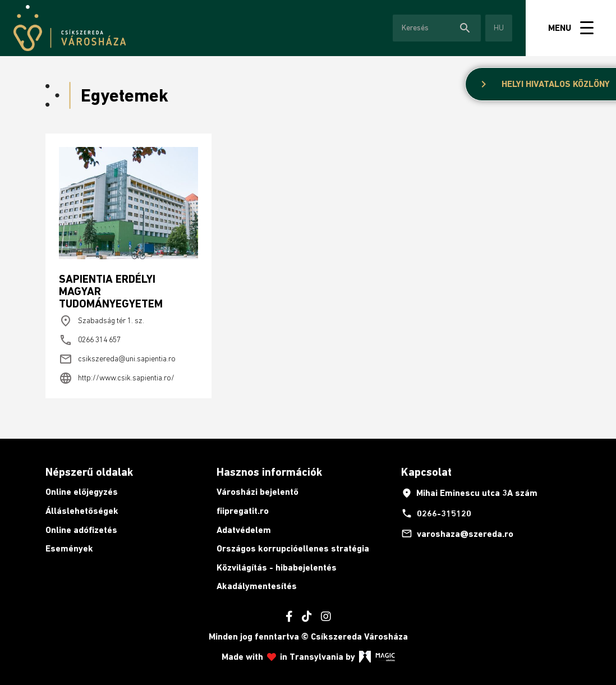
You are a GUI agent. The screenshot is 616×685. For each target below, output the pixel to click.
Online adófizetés (81, 530)
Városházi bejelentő (258, 492)
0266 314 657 (90, 340)
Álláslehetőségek (82, 511)
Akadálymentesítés (257, 586)
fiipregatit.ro (243, 511)
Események (69, 548)
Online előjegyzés (82, 492)
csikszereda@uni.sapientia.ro (117, 359)
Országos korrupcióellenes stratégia (293, 548)
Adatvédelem (244, 530)
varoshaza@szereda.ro (457, 534)
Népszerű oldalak (89, 472)
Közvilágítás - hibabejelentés (277, 567)
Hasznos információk (269, 472)
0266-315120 (436, 513)
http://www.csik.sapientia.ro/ (117, 378)
